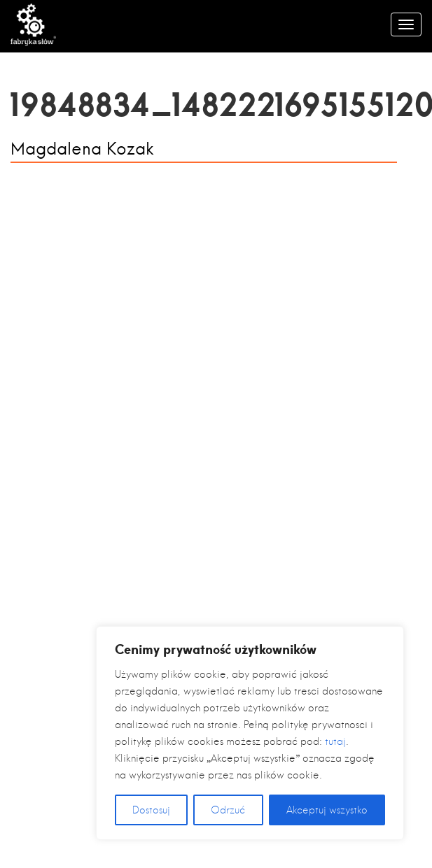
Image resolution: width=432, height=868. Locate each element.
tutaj (335, 741)
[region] (250, 733)
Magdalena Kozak (82, 149)
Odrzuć (228, 810)
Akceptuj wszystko (327, 810)
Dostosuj (151, 810)
